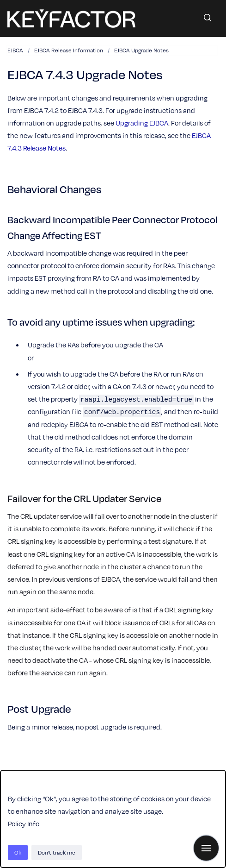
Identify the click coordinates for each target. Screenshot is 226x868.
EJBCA (15, 50)
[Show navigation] (206, 848)
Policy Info (24, 824)
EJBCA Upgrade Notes (141, 50)
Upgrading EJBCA (142, 123)
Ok (18, 852)
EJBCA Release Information (69, 50)
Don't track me (57, 852)
